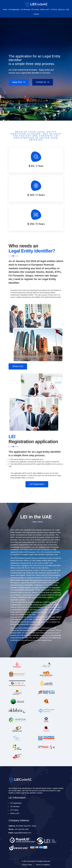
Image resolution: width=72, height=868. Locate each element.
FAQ (67, 10)
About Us (61, 10)
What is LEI (18, 366)
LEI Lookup (35, 10)
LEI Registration (14, 10)
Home (5, 10)
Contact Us (43, 82)
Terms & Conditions (43, 865)
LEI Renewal (25, 10)
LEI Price (54, 10)
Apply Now (19, 82)
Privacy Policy (27, 865)
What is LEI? (45, 10)
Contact (36, 14)
